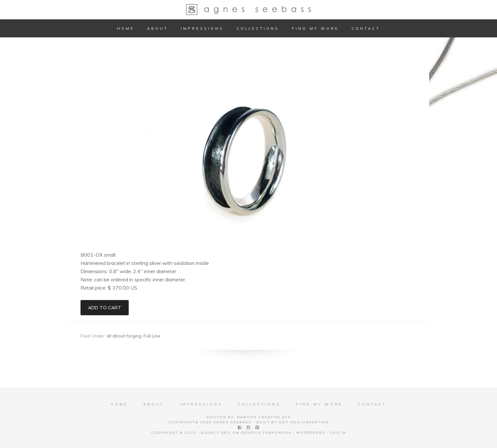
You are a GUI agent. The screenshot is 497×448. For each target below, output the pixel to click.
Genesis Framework (266, 433)
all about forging (124, 336)
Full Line (152, 336)
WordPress (311, 433)
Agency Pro (216, 433)
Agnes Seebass (248, 10)
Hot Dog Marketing (304, 422)
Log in (338, 433)
